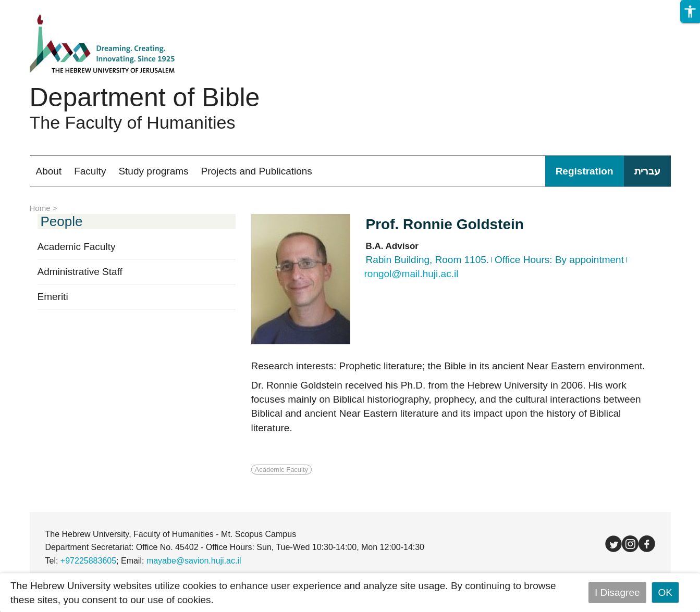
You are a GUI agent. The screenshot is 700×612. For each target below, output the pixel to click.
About (49, 171)
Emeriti (53, 297)
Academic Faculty (77, 247)
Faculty (90, 171)
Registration (585, 171)
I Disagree (617, 592)
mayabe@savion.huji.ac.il (194, 561)
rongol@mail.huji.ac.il (412, 274)
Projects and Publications (257, 171)
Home (40, 208)
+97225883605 (88, 561)
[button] (690, 11)
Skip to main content (45, 7)
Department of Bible (145, 97)
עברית (647, 171)
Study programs (153, 171)
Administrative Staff (80, 272)
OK (665, 592)
